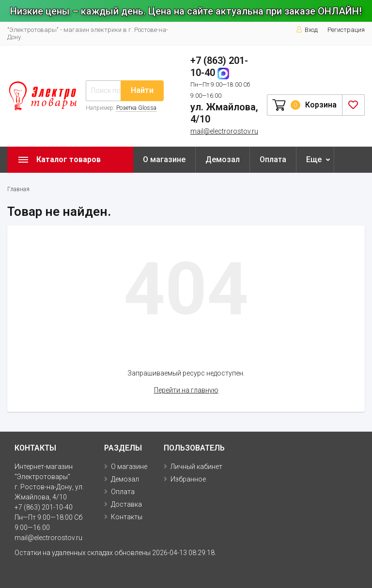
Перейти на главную (186, 390)
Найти (142, 90)
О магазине (164, 159)
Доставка (126, 504)
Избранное (188, 479)
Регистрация (346, 30)
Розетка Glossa (136, 108)
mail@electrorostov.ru (224, 131)
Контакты (127, 517)
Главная (18, 189)
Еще (314, 159)
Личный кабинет (196, 467)
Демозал (223, 159)
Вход (307, 30)
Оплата (273, 159)
